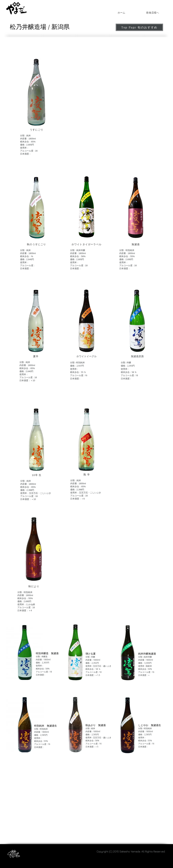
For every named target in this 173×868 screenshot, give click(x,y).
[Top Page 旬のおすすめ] (139, 27)
